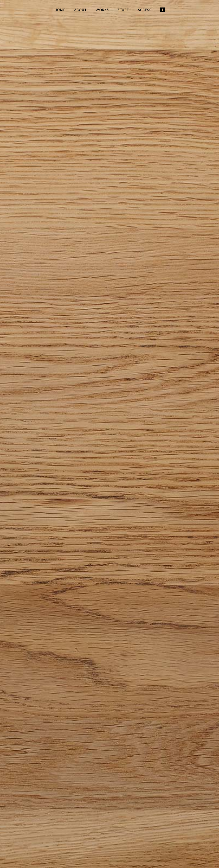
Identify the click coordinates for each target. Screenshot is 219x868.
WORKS (102, 10)
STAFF (123, 10)
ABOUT (81, 10)
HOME (60, 10)
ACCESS (145, 10)
